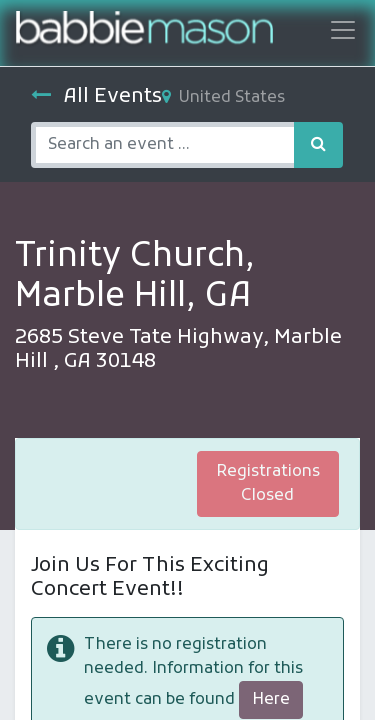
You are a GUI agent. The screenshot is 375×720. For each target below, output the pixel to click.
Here (271, 700)
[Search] (318, 145)
